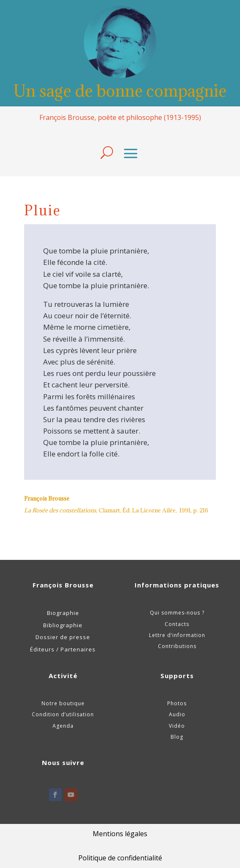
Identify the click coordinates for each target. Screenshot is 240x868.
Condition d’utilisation (63, 714)
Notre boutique (63, 703)
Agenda (63, 726)
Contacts (177, 624)
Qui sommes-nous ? (177, 613)
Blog (177, 737)
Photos (177, 703)
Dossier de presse (63, 637)
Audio (177, 714)
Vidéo (177, 726)
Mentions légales (120, 834)
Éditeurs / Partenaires (63, 649)
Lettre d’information (177, 635)
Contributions (177, 646)
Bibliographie (63, 625)
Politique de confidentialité (120, 858)
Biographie (63, 613)
